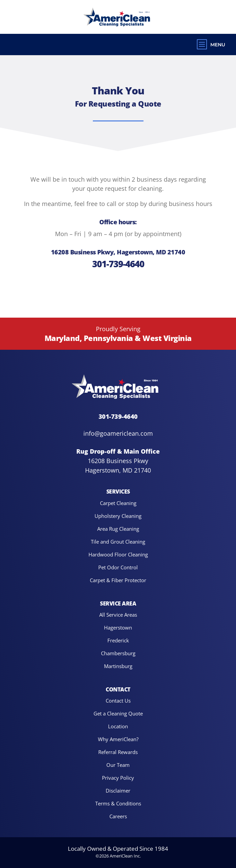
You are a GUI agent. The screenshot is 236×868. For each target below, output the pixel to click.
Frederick (118, 640)
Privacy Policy (118, 778)
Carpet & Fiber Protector (118, 580)
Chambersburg (118, 653)
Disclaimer (118, 790)
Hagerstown (118, 627)
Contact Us (118, 700)
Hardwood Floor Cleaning (118, 554)
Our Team (118, 765)
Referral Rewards (118, 752)
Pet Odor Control (118, 567)
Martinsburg (118, 666)
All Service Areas (118, 614)
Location (118, 726)
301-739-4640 (118, 264)
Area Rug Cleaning (118, 529)
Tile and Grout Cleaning (118, 541)
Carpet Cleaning (118, 503)
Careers (118, 816)
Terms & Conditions (118, 803)
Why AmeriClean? (118, 739)
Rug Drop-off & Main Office (118, 451)
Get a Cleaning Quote (118, 713)
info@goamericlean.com (118, 433)
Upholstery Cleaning (118, 516)
